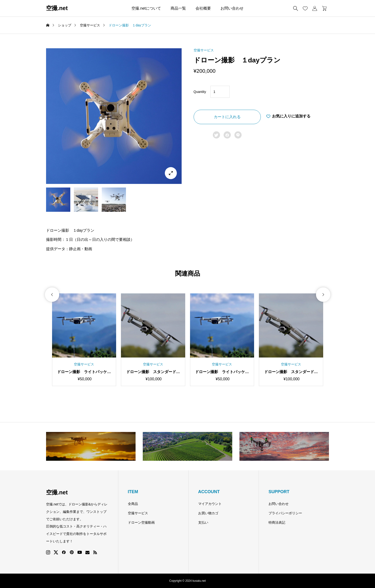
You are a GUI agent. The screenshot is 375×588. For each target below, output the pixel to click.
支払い (203, 522)
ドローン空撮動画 (141, 522)
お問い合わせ (232, 8)
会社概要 (203, 8)
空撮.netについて (146, 8)
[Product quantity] (220, 92)
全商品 (133, 504)
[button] (52, 326)
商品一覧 (178, 8)
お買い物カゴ (208, 513)
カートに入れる (227, 117)
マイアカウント (210, 504)
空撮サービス (204, 50)
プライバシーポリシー (285, 513)
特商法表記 (277, 522)
